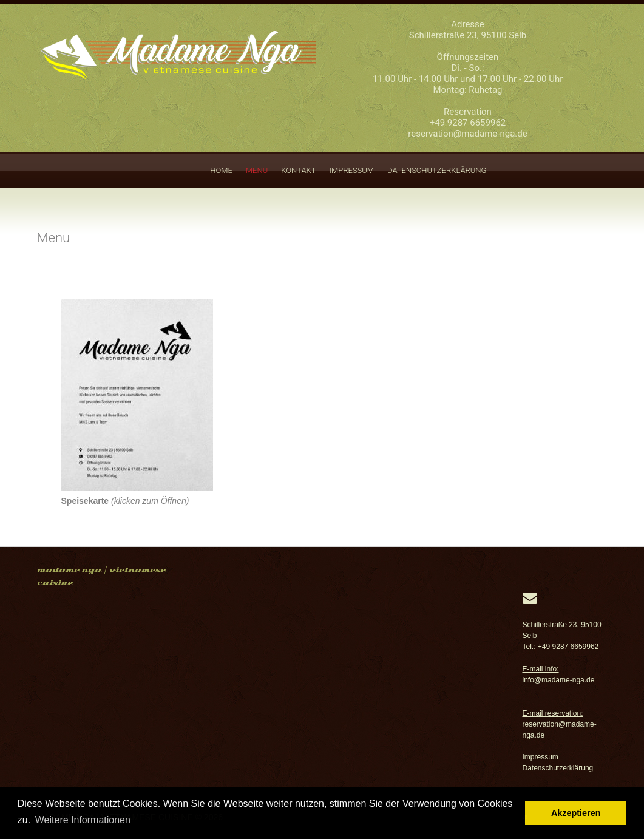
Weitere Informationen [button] (83, 820)
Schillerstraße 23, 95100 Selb (468, 35)
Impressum (352, 170)
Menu (257, 170)
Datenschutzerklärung (437, 170)
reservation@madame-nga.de (467, 134)
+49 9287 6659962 (468, 123)
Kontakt (298, 170)
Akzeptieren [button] (576, 813)
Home (221, 170)
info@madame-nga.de (559, 680)
